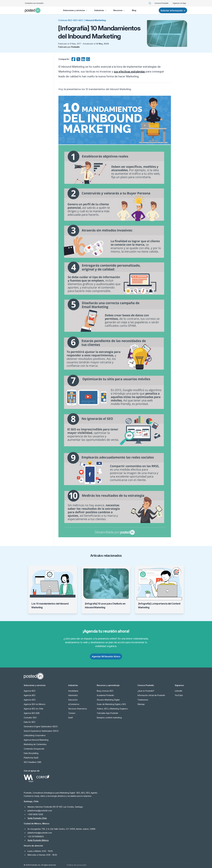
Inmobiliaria (73, 691)
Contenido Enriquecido (34, 749)
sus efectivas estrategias (129, 72)
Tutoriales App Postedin (107, 713)
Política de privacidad (77, 865)
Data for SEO (30, 722)
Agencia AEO (30, 695)
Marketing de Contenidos (35, 744)
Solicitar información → (173, 11)
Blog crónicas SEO (105, 691)
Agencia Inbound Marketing (36, 740)
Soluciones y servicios (76, 10)
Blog (134, 10)
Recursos (119, 10)
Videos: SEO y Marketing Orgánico (112, 709)
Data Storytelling (31, 753)
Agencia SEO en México (35, 704)
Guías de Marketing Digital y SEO (111, 704)
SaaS (71, 718)
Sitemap (141, 704)
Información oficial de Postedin (151, 695)
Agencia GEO (30, 700)
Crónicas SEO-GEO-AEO (71, 20)
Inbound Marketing (96, 20)
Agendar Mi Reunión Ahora (106, 656)
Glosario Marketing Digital (108, 700)
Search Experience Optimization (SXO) (41, 731)
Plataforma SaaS (31, 758)
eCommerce (74, 704)
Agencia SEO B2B (32, 713)
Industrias (101, 10)
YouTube (179, 695)
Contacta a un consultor (34, 3)
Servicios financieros (78, 709)
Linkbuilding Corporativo (35, 735)
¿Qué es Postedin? (146, 691)
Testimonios (143, 700)
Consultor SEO (30, 718)
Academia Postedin (105, 695)
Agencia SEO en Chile (34, 709)
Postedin (75, 47)
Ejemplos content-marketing (109, 718)
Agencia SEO (30, 691)
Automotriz (73, 695)
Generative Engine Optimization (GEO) (41, 726)
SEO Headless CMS (33, 762)
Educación (73, 700)
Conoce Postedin (162, 3)
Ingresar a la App (179, 3)
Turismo (72, 713)
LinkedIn (179, 691)
